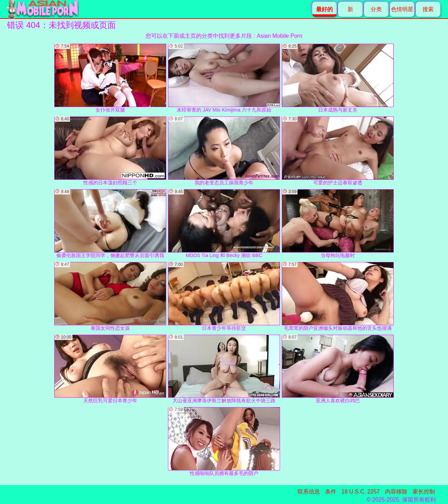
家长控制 (424, 492)
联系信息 (309, 492)
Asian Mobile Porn (280, 36)
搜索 (428, 9)
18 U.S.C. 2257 (361, 492)
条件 (331, 492)
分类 (376, 9)
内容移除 (396, 492)
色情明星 (402, 9)
